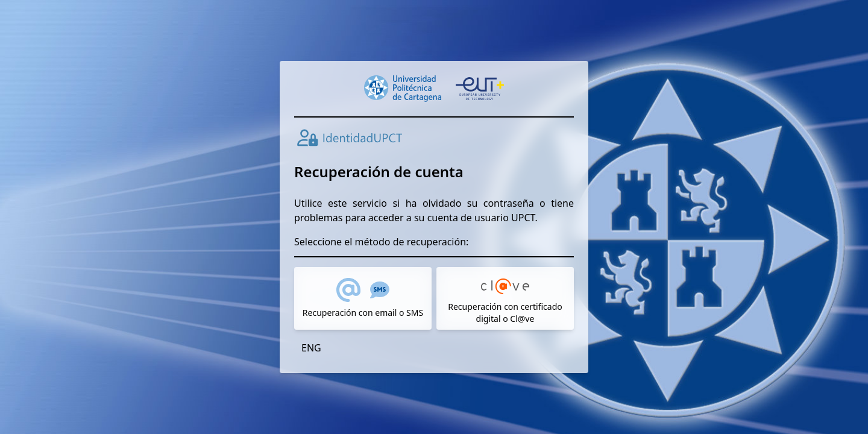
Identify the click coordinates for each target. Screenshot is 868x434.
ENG (311, 348)
